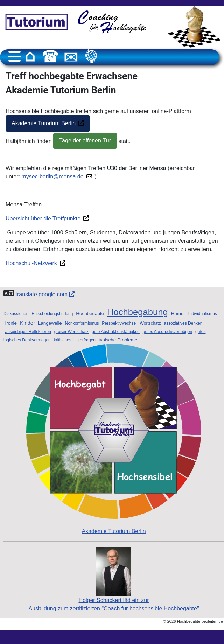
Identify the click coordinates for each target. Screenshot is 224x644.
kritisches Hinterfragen (75, 340)
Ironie (11, 323)
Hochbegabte (90, 314)
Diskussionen (16, 314)
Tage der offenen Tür (85, 140)
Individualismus (203, 314)
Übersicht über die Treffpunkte (43, 218)
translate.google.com (45, 294)
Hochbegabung (138, 312)
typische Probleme (118, 340)
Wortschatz (150, 323)
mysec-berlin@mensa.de (52, 176)
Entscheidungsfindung (52, 314)
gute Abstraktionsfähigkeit (116, 332)
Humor (178, 314)
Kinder (27, 323)
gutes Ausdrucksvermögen (167, 332)
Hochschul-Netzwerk (31, 263)
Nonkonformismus (82, 323)
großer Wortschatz (71, 332)
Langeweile (50, 323)
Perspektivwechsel (119, 323)
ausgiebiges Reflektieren (28, 332)
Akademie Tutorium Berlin (44, 123)
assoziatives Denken (183, 323)
